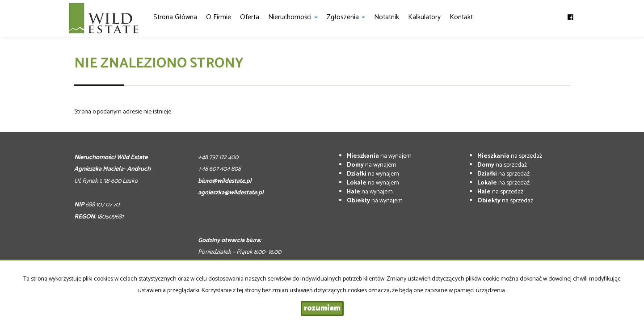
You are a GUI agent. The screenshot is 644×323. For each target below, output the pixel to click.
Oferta (250, 17)
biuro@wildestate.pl (225, 181)
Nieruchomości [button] (293, 17)
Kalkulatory (424, 17)
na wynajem (379, 156)
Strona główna (175, 17)
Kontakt (461, 17)
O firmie (219, 17)
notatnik (387, 17)
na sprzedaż (510, 156)
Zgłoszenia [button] (346, 17)
